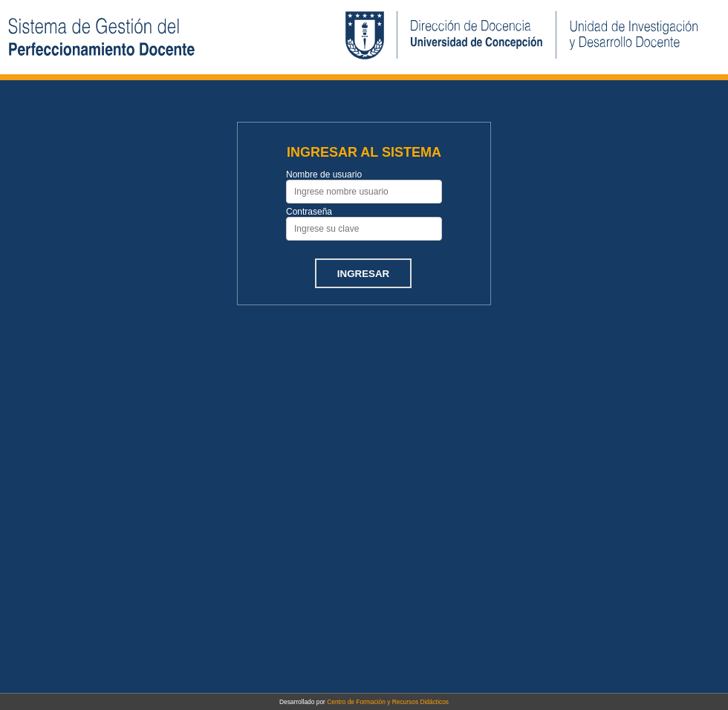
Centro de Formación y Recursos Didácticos (388, 702)
